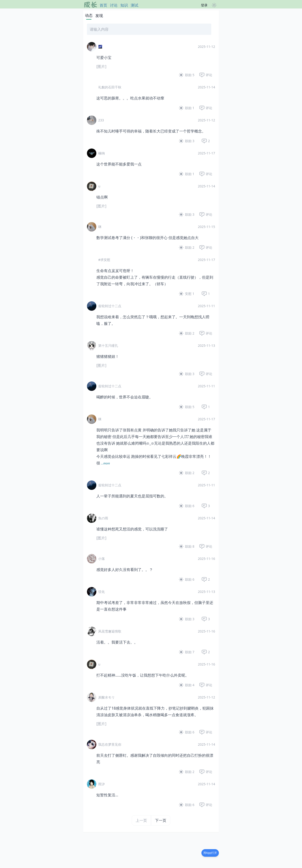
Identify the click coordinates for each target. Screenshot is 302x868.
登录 (204, 5)
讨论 (114, 5)
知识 (124, 5)
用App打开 (210, 853)
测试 (135, 5)
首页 (103, 5)
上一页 (141, 820)
